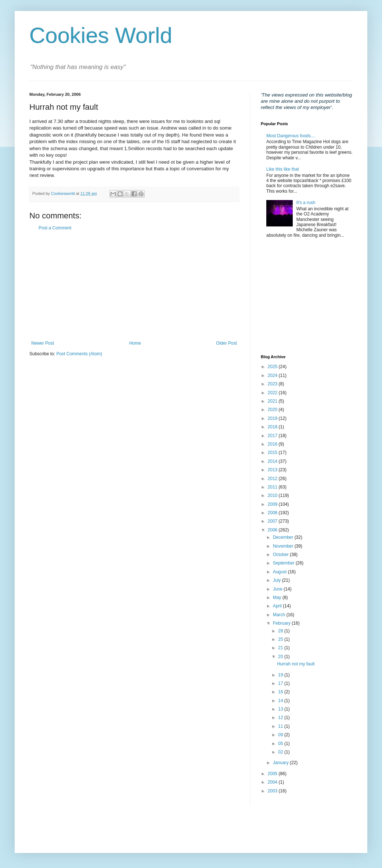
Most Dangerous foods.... (291, 136)
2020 (273, 410)
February (282, 623)
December (284, 537)
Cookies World (101, 35)
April (278, 606)
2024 (273, 375)
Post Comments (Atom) (79, 354)
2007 (273, 521)
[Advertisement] (134, 286)
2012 (273, 479)
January (281, 763)
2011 (273, 487)
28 (281, 631)
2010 (273, 495)
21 (281, 648)
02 (281, 752)
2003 (273, 791)
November (284, 546)
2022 (273, 393)
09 (281, 735)
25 (281, 639)
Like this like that (283, 169)
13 (281, 709)
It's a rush (306, 203)
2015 (273, 453)
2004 (273, 782)
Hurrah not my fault (296, 664)
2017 (273, 436)
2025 (273, 367)
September (284, 563)
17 (281, 683)
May (278, 598)
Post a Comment (55, 228)
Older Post (226, 343)
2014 (273, 461)
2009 (273, 504)
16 (281, 692)
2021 (273, 401)
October (281, 555)
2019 (273, 418)
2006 (273, 530)
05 (281, 744)
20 (281, 657)
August (280, 572)
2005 (273, 774)
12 (281, 718)
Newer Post (43, 343)
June (278, 589)
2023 (273, 384)
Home (135, 343)
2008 (273, 513)
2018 (273, 427)
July (278, 580)
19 (281, 675)
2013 (273, 470)
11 (281, 726)
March (280, 615)
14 (281, 701)
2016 (273, 444)
